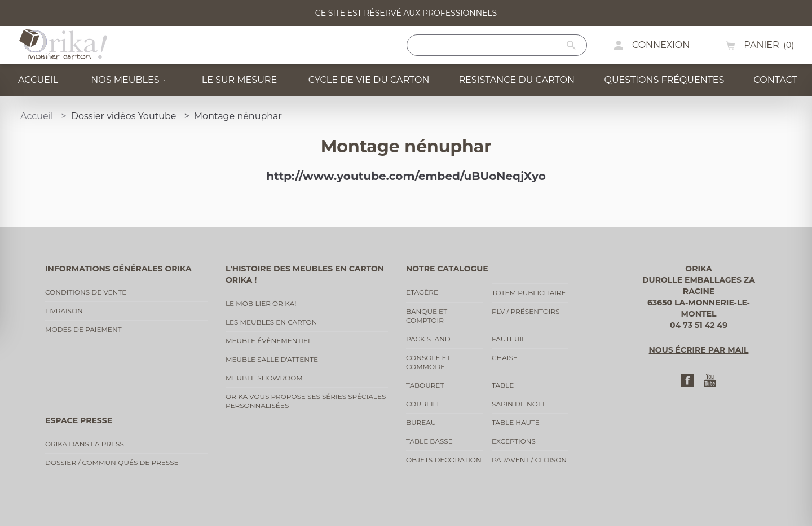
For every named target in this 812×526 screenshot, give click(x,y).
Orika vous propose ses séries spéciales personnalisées (306, 401)
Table (503, 385)
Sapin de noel (519, 404)
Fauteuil (509, 339)
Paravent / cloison (529, 460)
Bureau (421, 422)
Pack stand (428, 339)
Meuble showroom (264, 378)
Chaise (505, 358)
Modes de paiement (83, 329)
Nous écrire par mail (699, 350)
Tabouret (425, 385)
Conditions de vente (86, 292)
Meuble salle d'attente (272, 359)
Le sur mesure (237, 80)
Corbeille (426, 404)
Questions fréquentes (661, 80)
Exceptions (514, 441)
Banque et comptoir (427, 316)
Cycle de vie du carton (366, 80)
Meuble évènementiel (269, 341)
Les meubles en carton (271, 322)
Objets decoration (444, 460)
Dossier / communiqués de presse (112, 463)
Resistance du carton (514, 80)
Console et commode (428, 362)
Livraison (64, 311)
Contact (774, 80)
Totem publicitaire (529, 293)
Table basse (429, 441)
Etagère (422, 292)
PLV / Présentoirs (526, 311)
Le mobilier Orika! (261, 303)
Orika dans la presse (87, 444)
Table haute (516, 422)
